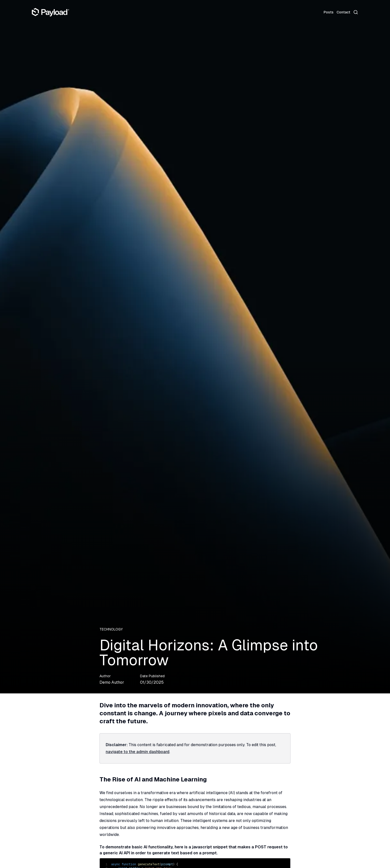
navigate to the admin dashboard (138, 752)
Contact (343, 12)
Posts (329, 12)
